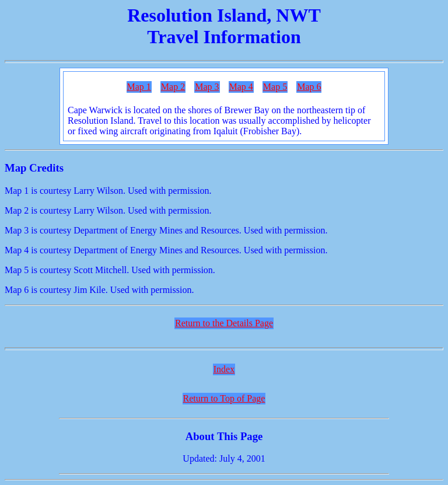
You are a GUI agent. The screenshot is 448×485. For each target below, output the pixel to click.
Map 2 (173, 87)
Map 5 (275, 87)
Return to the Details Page (224, 323)
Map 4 (241, 87)
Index (224, 369)
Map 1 (139, 87)
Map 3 (207, 87)
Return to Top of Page (224, 398)
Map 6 (309, 87)
